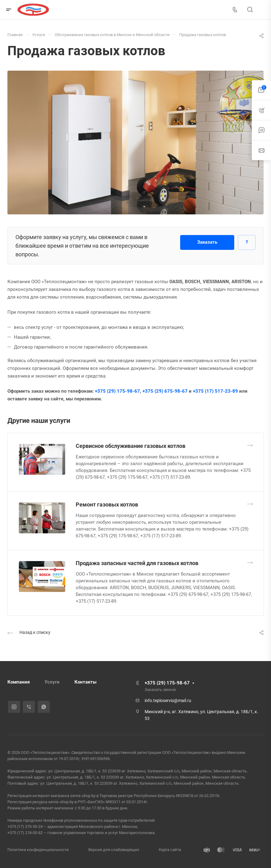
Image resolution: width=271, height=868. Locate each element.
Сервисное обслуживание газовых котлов (131, 446)
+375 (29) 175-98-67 (117, 391)
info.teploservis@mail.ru (168, 701)
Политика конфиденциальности (38, 850)
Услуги (52, 682)
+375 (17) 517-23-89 (215, 391)
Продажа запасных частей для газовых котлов (137, 563)
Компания (19, 682)
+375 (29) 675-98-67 (165, 391)
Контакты (85, 682)
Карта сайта (170, 850)
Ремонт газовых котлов (107, 504)
